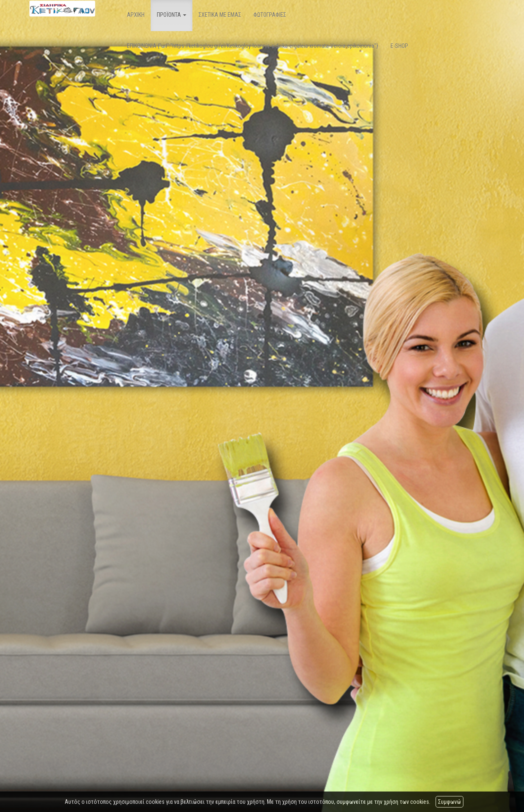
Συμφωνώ (449, 802)
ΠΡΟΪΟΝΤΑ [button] (172, 15)
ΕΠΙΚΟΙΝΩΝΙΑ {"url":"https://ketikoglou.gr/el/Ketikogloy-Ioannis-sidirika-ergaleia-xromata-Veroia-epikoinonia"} (253, 46)
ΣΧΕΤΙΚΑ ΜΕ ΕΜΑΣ (220, 15)
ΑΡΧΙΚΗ (136, 15)
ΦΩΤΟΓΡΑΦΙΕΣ (270, 15)
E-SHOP (399, 46)
